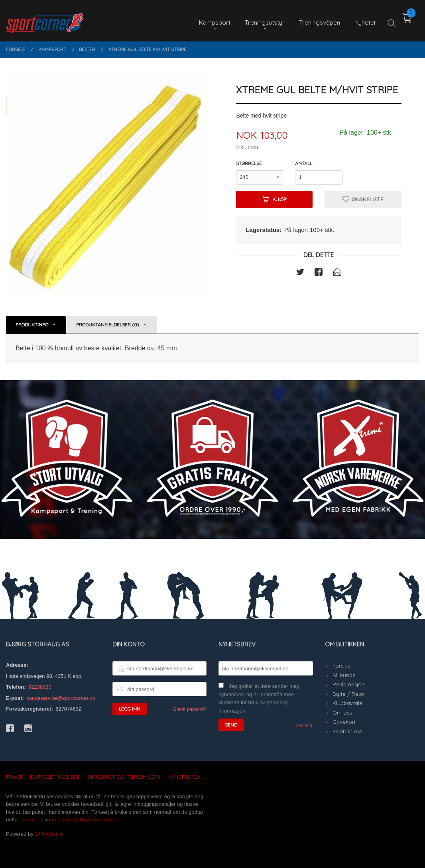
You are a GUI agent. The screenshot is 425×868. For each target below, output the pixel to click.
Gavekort (344, 722)
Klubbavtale (347, 703)
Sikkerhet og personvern (124, 777)
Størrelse (249, 163)
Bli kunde (344, 675)
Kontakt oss (347, 731)
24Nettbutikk (49, 834)
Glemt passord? (190, 709)
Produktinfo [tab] (32, 325)
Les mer (304, 726)
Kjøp (274, 199)
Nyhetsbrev (184, 777)
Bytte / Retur (349, 694)
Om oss (342, 713)
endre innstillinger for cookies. (86, 820)
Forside (342, 666)
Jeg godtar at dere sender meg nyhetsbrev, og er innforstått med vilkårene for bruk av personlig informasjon (259, 698)
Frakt (14, 777)
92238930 (40, 687)
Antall (304, 163)
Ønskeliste (363, 199)
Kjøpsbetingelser (55, 777)
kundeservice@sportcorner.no (61, 698)
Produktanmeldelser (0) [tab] (108, 325)
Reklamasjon (349, 684)
